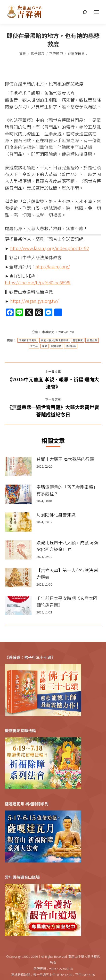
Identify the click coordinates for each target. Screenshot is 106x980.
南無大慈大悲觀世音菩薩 (55, 340)
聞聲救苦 (56, 346)
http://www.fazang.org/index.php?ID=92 (50, 248)
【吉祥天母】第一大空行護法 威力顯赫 (67, 574)
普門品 (34, 346)
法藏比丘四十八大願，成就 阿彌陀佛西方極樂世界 (67, 546)
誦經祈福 (71, 346)
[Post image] (18, 466)
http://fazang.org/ (53, 266)
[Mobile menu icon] (96, 12)
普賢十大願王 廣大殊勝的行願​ (65, 459)
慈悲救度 (78, 340)
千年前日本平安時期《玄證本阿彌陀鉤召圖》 (67, 601)
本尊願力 (48, 332)
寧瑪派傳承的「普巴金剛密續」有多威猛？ (67, 490)
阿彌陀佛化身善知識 (56, 515)
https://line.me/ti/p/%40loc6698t (38, 282)
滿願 (45, 346)
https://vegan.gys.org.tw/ (34, 301)
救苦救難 (92, 340)
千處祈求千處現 (28, 340)
